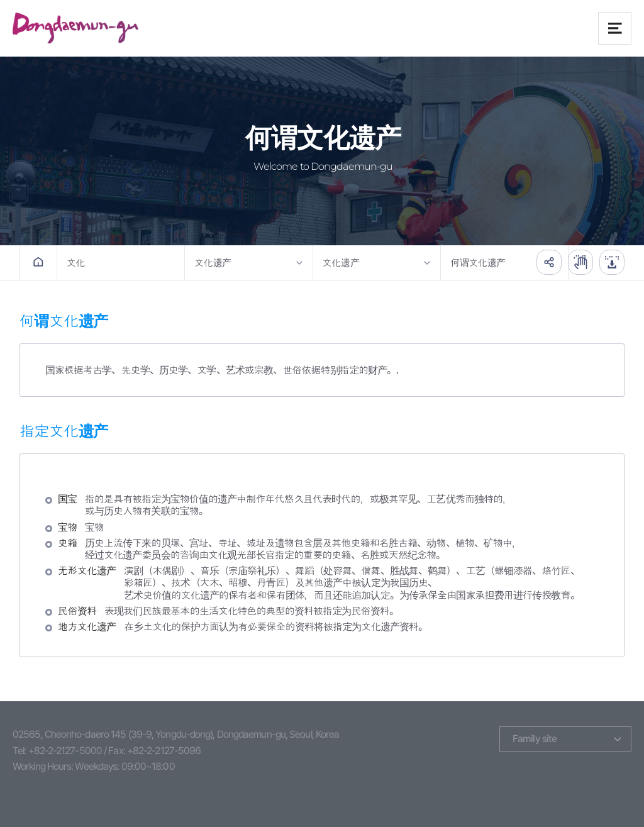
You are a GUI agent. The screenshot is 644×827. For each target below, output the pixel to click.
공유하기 (549, 262)
